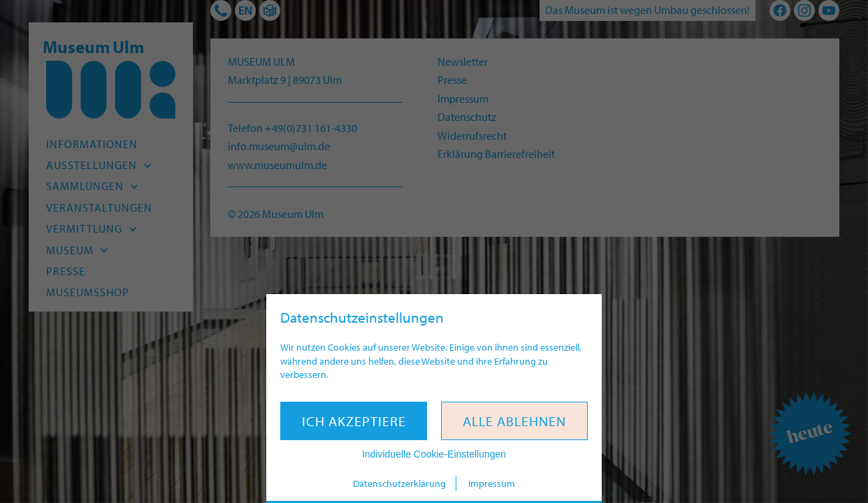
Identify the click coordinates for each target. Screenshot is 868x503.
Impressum (492, 483)
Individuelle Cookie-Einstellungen (434, 454)
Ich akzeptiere (354, 421)
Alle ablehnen (514, 421)
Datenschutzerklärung (399, 483)
